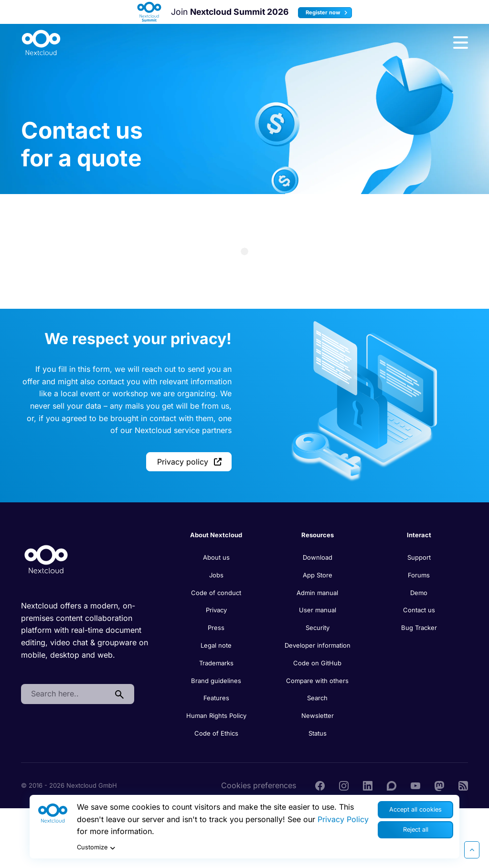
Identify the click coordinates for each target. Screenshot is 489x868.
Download (318, 557)
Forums (419, 575)
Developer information (318, 645)
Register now (328, 13)
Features (216, 698)
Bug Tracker (419, 628)
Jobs (216, 575)
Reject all (416, 830)
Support (419, 557)
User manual (318, 610)
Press (216, 628)
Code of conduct (216, 593)
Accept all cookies (415, 809)
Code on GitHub (317, 663)
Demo (419, 593)
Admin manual (317, 593)
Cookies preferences (259, 785)
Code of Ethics (216, 733)
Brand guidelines (216, 681)
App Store (318, 575)
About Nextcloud (216, 535)
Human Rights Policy (216, 716)
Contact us (419, 610)
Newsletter (318, 716)
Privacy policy (189, 462)
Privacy (216, 610)
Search (317, 698)
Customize (97, 848)
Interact (419, 535)
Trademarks (216, 663)
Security (318, 628)
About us (216, 557)
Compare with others (317, 681)
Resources (318, 535)
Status (318, 733)
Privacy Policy (343, 819)
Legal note (216, 645)
